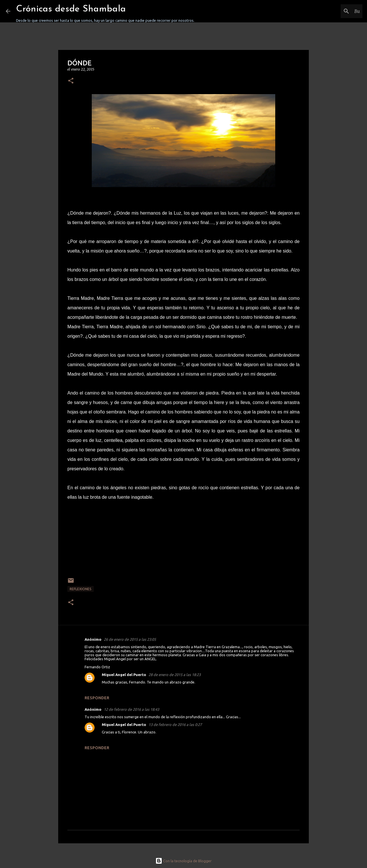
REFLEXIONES (81, 589)
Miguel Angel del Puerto (124, 675)
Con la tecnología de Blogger (183, 861)
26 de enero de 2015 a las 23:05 (130, 639)
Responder (97, 698)
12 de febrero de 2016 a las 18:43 (131, 709)
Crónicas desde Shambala (71, 9)
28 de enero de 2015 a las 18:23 (175, 675)
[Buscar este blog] (332, 11)
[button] (71, 81)
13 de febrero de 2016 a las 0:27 (175, 725)
